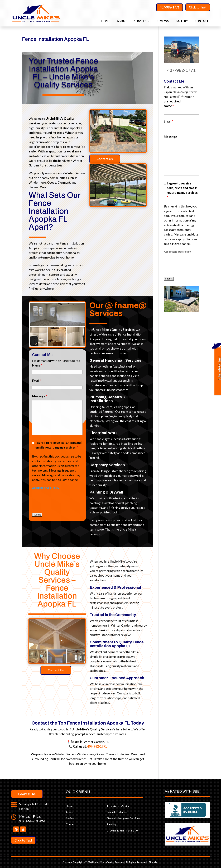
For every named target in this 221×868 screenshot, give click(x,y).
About (122, 21)
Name (169, 106)
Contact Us (109, 159)
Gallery (182, 21)
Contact (201, 21)
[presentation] (190, 265)
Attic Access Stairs (118, 806)
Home (106, 21)
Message (171, 137)
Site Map (154, 862)
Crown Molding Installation (123, 830)
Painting (112, 824)
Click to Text (198, 7)
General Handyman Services (123, 818)
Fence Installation (117, 812)
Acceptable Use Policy (177, 252)
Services (140, 21)
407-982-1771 (170, 7)
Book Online (27, 794)
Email (168, 121)
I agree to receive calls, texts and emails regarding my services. (183, 190)
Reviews (163, 21)
